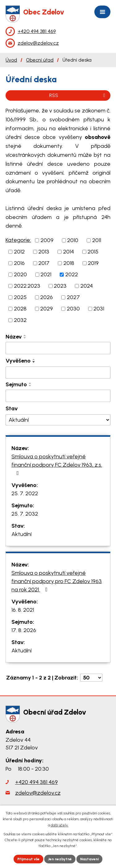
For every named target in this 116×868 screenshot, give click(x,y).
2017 (44, 263)
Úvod (11, 60)
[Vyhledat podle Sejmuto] (58, 396)
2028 (20, 309)
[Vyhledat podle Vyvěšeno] (58, 373)
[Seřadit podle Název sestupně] (25, 338)
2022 (72, 274)
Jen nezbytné (60, 859)
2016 (19, 263)
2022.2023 (27, 286)
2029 (47, 309)
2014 (69, 252)
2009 (47, 240)
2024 (87, 286)
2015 (93, 252)
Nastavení (89, 859)
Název (14, 337)
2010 (73, 240)
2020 (20, 274)
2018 (69, 263)
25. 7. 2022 (25, 493)
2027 (73, 297)
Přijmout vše (28, 859)
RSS (78, 95)
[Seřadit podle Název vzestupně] (25, 335)
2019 (93, 263)
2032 (20, 320)
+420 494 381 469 (37, 782)
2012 (19, 252)
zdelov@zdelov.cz (38, 793)
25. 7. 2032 (25, 514)
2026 (47, 297)
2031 (99, 309)
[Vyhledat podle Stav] (58, 420)
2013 (44, 252)
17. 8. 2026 (24, 630)
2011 (97, 240)
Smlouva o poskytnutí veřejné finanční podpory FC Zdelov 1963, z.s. (57, 464)
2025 (20, 297)
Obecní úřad (40, 60)
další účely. (60, 825)
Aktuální (21, 534)
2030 (73, 309)
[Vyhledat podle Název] (58, 348)
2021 (46, 274)
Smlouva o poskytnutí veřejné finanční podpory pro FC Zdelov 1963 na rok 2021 (57, 581)
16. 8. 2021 (23, 610)
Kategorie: (18, 240)
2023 (60, 286)
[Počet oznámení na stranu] (91, 678)
